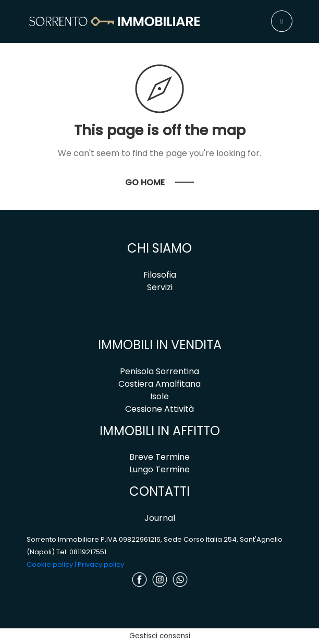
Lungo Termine (159, 469)
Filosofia (160, 275)
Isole (159, 396)
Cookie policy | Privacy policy (75, 564)
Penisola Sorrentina (159, 371)
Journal (160, 518)
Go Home (145, 182)
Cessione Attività (159, 409)
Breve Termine (159, 457)
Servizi (160, 287)
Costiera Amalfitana (159, 384)
